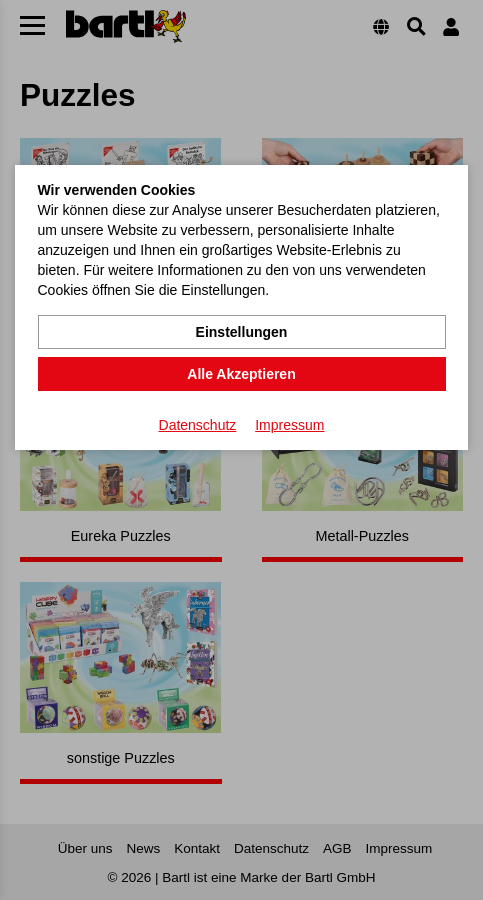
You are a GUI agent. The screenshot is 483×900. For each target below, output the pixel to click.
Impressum (289, 425)
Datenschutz (198, 425)
